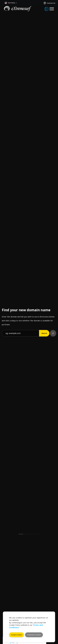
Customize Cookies (34, 635)
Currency (11, 3)
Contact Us (49, 3)
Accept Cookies (17, 635)
